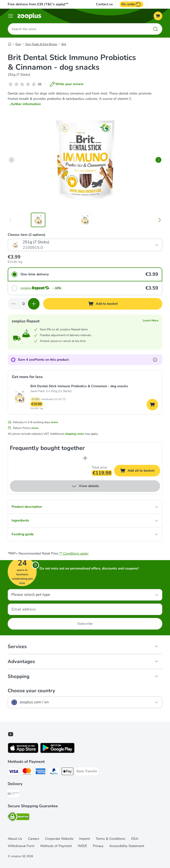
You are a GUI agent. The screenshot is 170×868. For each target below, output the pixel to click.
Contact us (104, 4)
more (54, 422)
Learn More (151, 320)
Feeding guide (85, 534)
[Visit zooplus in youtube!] (11, 734)
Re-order (131, 4)
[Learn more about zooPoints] (155, 360)
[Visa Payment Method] (14, 772)
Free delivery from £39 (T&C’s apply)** (38, 4)
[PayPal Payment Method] (54, 772)
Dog (18, 44)
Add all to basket (140, 471)
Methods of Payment (56, 846)
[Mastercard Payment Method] (27, 772)
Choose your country (31, 691)
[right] (158, 160)
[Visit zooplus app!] (23, 752)
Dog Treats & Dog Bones (41, 44)
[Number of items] (24, 304)
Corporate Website (59, 839)
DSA (135, 839)
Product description (85, 507)
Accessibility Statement (127, 846)
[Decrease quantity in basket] (14, 304)
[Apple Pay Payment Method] (68, 772)
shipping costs (74, 434)
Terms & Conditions (111, 839)
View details (85, 486)
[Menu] (11, 16)
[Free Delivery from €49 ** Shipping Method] (14, 794)
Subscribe (85, 624)
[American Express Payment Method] (41, 772)
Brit (64, 44)
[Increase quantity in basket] (34, 304)
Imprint (85, 839)
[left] (12, 160)
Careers (34, 839)
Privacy (98, 846)
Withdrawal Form (21, 846)
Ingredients (85, 520)
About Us (15, 839)
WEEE (82, 846)
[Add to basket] (103, 304)
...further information (25, 104)
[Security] (19, 817)
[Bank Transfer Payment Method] (87, 771)
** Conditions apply (74, 553)
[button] (64, 399)
